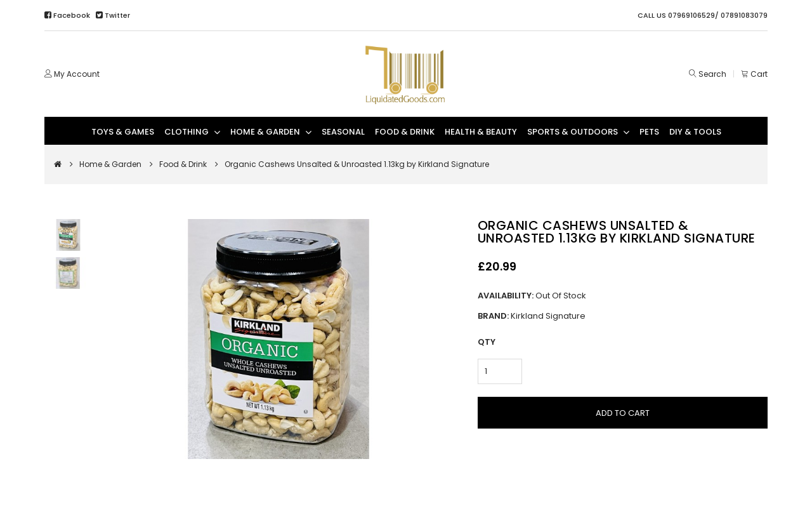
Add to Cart (623, 413)
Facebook (68, 15)
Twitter (113, 15)
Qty (487, 342)
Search (712, 74)
